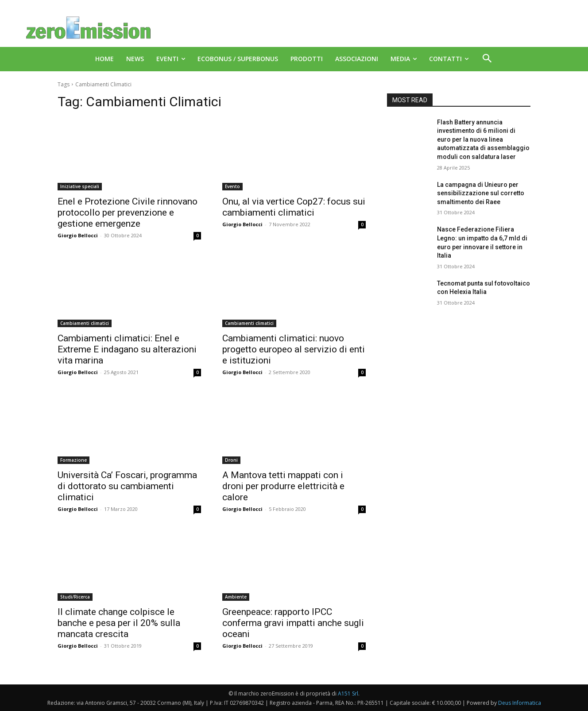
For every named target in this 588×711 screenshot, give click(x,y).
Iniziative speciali (80, 186)
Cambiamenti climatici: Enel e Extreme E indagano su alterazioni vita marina (127, 349)
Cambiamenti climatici (85, 323)
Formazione (73, 460)
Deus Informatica (520, 703)
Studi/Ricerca (75, 597)
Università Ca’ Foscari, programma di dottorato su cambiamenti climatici (127, 486)
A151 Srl (348, 694)
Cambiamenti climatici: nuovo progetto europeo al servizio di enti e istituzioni (294, 349)
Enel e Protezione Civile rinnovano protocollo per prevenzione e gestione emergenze (128, 213)
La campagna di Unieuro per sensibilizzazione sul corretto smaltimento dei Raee (481, 193)
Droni (231, 460)
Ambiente (236, 597)
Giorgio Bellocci (78, 235)
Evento (232, 186)
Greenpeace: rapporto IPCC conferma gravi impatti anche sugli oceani (293, 623)
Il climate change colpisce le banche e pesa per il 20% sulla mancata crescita (119, 623)
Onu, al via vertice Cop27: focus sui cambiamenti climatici (294, 207)
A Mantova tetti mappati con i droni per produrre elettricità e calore (283, 486)
